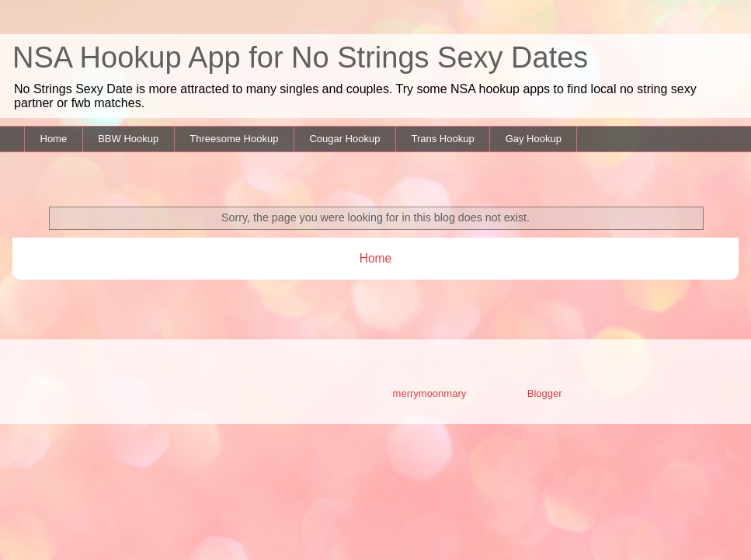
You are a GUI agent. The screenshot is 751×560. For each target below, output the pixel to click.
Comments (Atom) (407, 299)
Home (54, 139)
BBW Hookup (128, 139)
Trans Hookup (442, 139)
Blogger (544, 393)
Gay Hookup (534, 139)
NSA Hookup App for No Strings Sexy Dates (300, 57)
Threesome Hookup (234, 139)
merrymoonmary (429, 393)
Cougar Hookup (344, 139)
